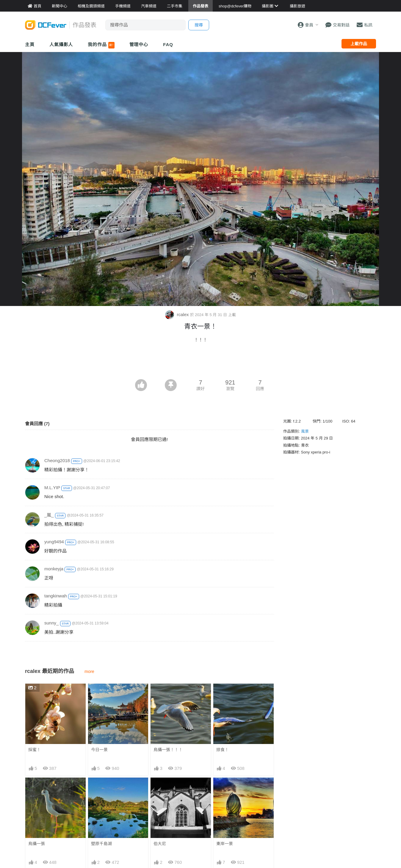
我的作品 (101, 45)
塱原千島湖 (101, 844)
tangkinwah (56, 596)
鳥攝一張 (37, 844)
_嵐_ (49, 515)
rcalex (177, 314)
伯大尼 (160, 844)
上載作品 (359, 44)
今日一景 (99, 750)
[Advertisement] (200, 363)
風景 (305, 431)
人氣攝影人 (61, 44)
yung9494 (54, 542)
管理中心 (139, 44)
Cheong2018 (57, 460)
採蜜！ (35, 750)
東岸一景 (225, 844)
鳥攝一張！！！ (168, 750)
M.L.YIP (52, 488)
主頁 (30, 44)
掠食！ (223, 750)
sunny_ (51, 623)
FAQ (168, 44)
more (89, 671)
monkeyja (54, 569)
